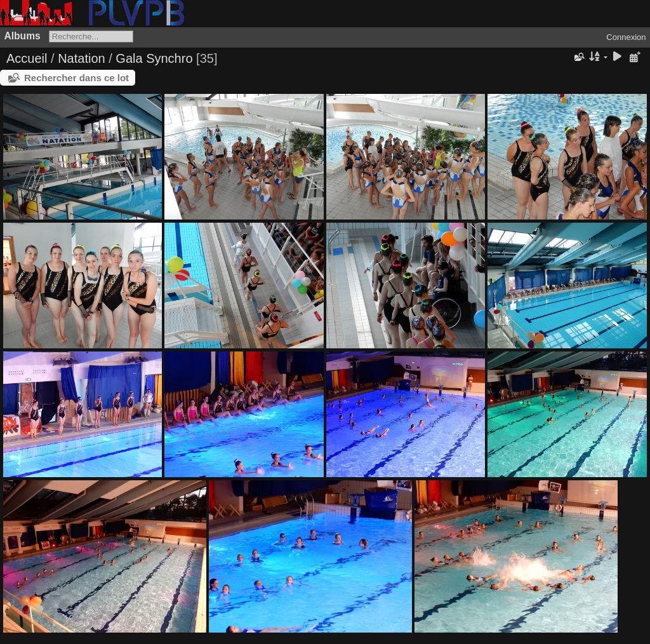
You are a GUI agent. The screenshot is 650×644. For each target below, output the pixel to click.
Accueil (27, 58)
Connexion (626, 37)
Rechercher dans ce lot (76, 78)
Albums (23, 36)
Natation (82, 58)
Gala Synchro (154, 58)
